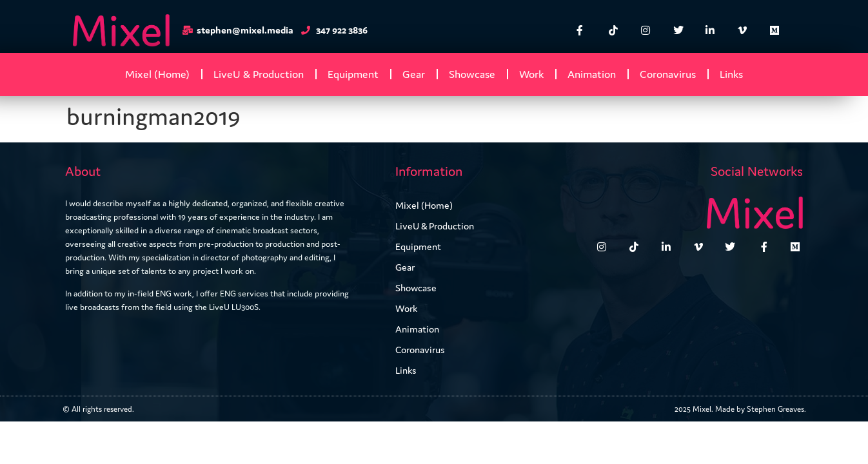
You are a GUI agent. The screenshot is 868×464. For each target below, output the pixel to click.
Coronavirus (668, 74)
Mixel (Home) (157, 74)
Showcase (472, 74)
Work (531, 74)
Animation (592, 74)
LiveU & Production (259, 74)
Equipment (353, 74)
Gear (414, 74)
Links (731, 74)
